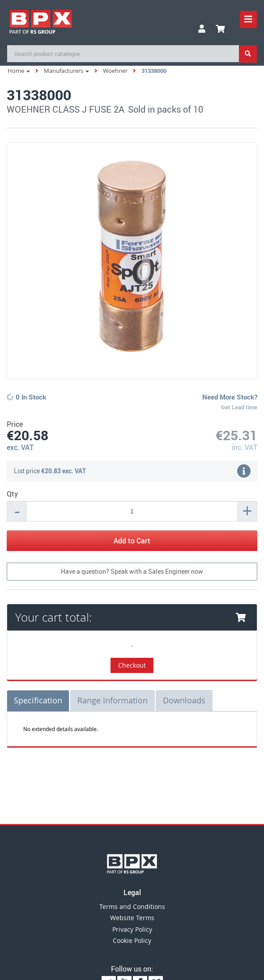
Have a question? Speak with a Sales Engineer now (132, 571)
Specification (38, 700)
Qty (12, 494)
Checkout (132, 665)
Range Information (113, 700)
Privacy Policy (132, 929)
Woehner (115, 71)
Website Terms (132, 918)
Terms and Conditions (132, 906)
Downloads (184, 700)
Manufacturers (66, 71)
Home (19, 71)
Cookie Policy (132, 940)
